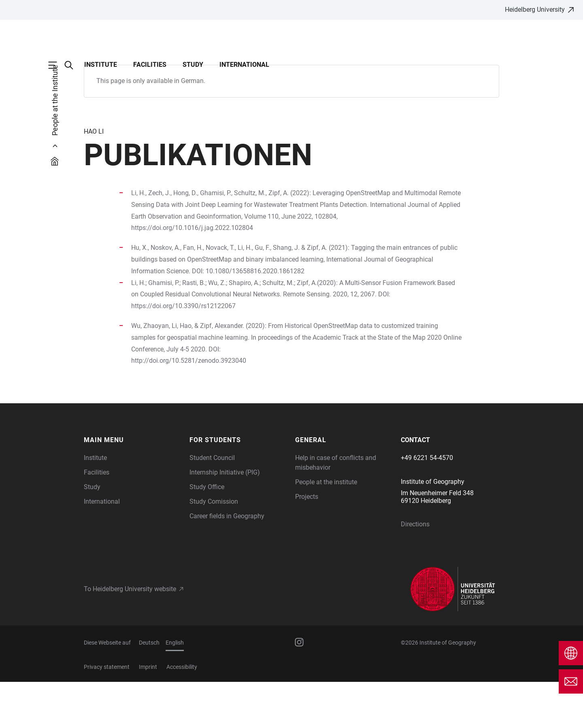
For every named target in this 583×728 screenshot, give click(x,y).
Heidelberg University (535, 10)
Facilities (150, 65)
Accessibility (182, 713)
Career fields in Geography (227, 562)
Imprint (148, 713)
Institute (101, 65)
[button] (133, 486)
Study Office (207, 533)
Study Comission (214, 548)
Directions (415, 570)
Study (193, 65)
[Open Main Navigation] (57, 65)
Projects (307, 543)
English (175, 689)
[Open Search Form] (73, 65)
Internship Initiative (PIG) (225, 518)
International (244, 65)
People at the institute (326, 528)
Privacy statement (107, 713)
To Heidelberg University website (130, 635)
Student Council (212, 504)
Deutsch (149, 689)
